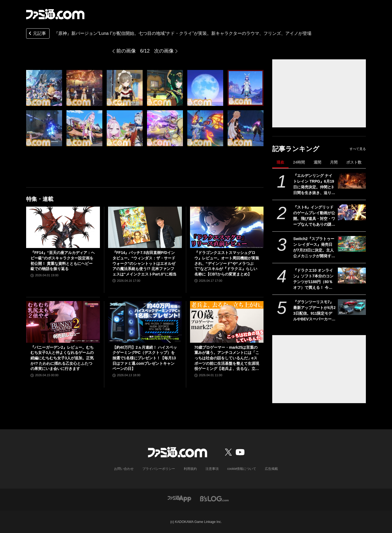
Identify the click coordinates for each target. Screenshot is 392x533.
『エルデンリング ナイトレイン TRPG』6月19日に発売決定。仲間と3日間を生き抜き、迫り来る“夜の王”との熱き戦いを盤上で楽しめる (314, 185)
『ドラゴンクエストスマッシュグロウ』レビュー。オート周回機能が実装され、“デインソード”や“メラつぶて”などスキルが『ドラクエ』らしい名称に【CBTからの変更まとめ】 (227, 263)
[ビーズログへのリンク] (214, 498)
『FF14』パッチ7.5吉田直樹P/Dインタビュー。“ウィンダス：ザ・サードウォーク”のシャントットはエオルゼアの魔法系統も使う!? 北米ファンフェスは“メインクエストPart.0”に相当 (144, 263)
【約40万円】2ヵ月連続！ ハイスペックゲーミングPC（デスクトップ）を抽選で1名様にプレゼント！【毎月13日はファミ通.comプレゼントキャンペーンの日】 (145, 358)
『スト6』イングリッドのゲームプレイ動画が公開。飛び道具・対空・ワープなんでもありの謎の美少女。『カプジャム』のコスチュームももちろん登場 (314, 216)
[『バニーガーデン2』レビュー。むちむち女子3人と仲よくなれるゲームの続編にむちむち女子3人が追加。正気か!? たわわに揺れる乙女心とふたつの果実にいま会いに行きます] (63, 322)
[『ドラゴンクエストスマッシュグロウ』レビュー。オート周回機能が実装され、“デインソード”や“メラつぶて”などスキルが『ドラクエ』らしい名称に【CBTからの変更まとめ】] (227, 227)
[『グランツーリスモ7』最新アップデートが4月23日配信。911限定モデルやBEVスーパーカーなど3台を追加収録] (352, 307)
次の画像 (164, 51)
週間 (317, 162)
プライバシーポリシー (159, 469)
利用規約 (190, 469)
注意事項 (212, 469)
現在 (280, 162)
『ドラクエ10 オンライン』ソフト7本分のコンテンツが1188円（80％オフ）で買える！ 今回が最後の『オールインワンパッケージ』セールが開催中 (314, 279)
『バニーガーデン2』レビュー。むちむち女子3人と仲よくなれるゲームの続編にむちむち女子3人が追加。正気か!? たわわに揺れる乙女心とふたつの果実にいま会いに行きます (62, 358)
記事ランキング (296, 149)
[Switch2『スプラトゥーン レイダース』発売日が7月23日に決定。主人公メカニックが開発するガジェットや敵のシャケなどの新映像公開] (352, 244)
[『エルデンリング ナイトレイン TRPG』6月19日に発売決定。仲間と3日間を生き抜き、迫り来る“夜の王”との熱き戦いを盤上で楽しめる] (352, 181)
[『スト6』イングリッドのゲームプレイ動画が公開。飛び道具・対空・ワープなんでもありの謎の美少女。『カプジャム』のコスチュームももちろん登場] (352, 212)
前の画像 (126, 51)
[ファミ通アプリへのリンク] (179, 498)
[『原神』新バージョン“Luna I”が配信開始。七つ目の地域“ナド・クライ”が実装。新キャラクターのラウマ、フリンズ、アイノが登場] (44, 88)
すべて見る (358, 149)
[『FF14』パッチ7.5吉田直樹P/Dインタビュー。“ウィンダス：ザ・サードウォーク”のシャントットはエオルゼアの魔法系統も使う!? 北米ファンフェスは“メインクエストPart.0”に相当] (145, 227)
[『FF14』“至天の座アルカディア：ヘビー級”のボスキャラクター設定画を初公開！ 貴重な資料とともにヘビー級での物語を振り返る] (63, 227)
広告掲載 (271, 469)
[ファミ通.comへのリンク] (55, 14)
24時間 (299, 162)
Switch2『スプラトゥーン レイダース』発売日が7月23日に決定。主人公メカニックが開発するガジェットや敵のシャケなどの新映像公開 (314, 248)
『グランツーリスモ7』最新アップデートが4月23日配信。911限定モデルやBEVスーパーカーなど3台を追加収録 (314, 311)
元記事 (37, 34)
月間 (334, 162)
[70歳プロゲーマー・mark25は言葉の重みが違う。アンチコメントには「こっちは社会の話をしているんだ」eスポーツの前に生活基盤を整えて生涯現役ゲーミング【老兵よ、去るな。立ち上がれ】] (227, 322)
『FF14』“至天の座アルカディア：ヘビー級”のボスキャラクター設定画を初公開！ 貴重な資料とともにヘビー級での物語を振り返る (63, 261)
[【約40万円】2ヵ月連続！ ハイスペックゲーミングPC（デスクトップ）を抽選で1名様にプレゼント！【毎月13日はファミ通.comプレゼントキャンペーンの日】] (145, 322)
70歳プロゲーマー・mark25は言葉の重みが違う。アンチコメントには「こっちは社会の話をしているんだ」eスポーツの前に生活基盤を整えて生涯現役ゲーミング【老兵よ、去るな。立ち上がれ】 (227, 358)
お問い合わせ (124, 469)
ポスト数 (354, 162)
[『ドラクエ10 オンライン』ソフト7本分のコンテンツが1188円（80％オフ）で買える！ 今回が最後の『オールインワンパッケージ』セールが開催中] (352, 275)
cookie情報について (242, 469)
